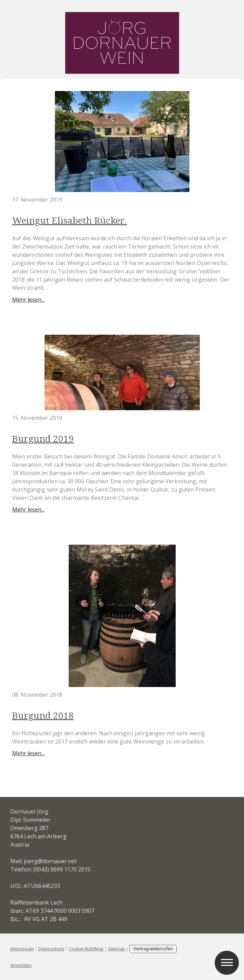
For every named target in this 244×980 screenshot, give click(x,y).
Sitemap (116, 949)
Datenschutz (51, 949)
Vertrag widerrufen (153, 949)
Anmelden (21, 965)
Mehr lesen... (28, 300)
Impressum (22, 949)
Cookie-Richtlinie (86, 949)
